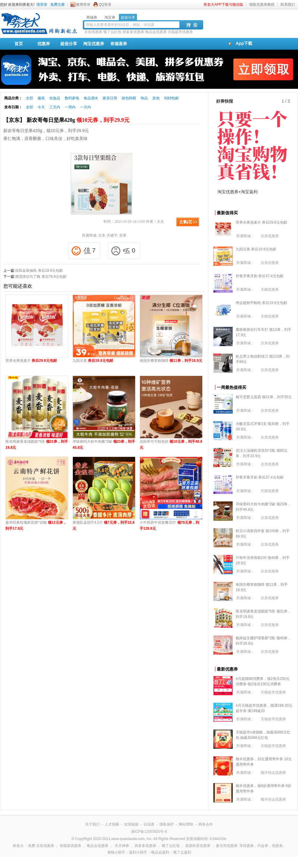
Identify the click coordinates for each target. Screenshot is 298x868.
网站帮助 (186, 824)
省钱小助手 (116, 852)
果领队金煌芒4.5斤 (104, 525)
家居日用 (110, 98)
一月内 (85, 107)
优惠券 (44, 44)
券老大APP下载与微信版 (223, 5)
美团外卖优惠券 (198, 846)
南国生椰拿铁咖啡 (171, 361)
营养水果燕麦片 (31, 361)
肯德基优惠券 (70, 846)
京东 (102, 235)
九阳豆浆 (93, 361)
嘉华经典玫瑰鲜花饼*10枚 (36, 525)
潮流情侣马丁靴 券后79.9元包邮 (41, 277)
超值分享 (69, 44)
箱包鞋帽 (129, 98)
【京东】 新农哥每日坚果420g (66, 120)
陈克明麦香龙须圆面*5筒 (37, 445)
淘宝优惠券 (94, 44)
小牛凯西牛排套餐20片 (169, 525)
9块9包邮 (171, 98)
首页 (19, 44)
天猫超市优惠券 (180, 32)
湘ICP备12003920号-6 (149, 832)
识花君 (149, 824)
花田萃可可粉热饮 (171, 445)
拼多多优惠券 (133, 32)
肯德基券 (119, 44)
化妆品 (55, 98)
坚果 (123, 235)
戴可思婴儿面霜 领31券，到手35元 (264, 397)
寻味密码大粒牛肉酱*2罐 (104, 445)
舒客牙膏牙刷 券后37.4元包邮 (260, 276)
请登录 (42, 5)
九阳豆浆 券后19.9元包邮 (256, 249)
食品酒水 (91, 98)
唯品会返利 (160, 852)
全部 (29, 98)
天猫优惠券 (270, 290)
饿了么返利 (182, 852)
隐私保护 (167, 824)
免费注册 (57, 5)
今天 (41, 107)
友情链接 (131, 824)
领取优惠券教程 (262, 5)
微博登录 (83, 5)
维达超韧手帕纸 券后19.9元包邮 (261, 303)
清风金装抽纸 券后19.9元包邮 (39, 271)
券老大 (18, 846)
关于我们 (92, 824)
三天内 (55, 107)
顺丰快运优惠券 (273, 773)
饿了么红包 (112, 32)
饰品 (144, 98)
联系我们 (288, 5)
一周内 (70, 107)
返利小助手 (138, 852)
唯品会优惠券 (156, 32)
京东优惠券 (93, 32)
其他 (156, 98)
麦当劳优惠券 (227, 846)
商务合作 (206, 824)
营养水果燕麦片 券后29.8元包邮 (261, 222)
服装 (41, 98)
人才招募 (112, 824)
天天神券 (122, 846)
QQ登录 (105, 5)
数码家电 (72, 98)
